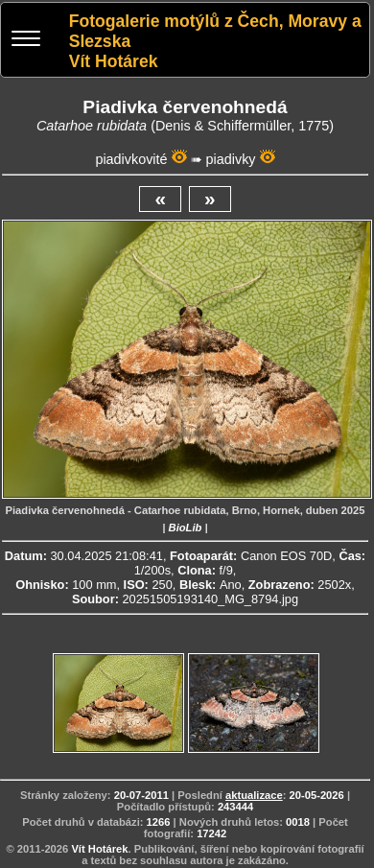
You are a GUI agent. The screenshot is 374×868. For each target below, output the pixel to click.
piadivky (231, 159)
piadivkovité (131, 159)
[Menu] (26, 41)
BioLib (186, 528)
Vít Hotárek (99, 849)
